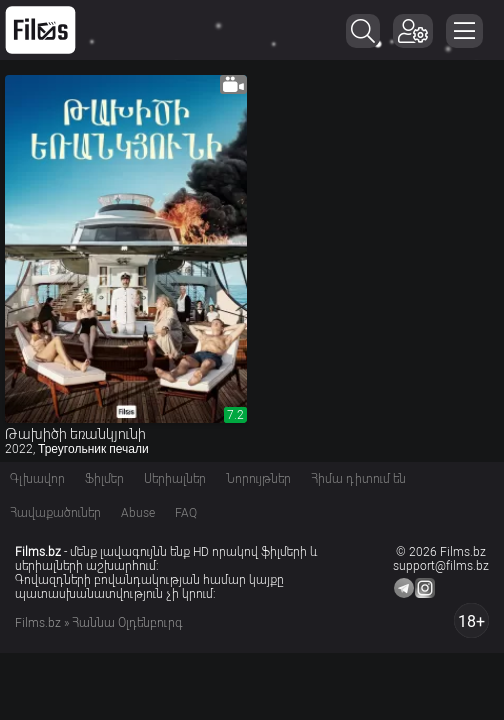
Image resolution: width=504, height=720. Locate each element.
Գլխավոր (37, 479)
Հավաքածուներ (55, 513)
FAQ (186, 513)
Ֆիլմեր (104, 479)
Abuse (138, 513)
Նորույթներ (258, 479)
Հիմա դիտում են (358, 479)
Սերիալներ (175, 479)
